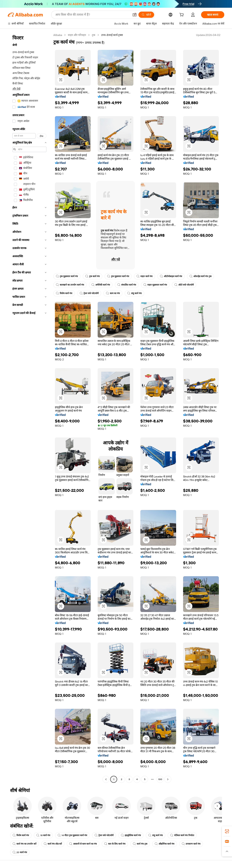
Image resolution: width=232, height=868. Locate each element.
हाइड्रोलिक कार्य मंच (131, 835)
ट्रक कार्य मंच (93, 276)
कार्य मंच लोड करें (53, 844)
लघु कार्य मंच (134, 293)
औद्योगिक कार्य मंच (165, 844)
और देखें (16, 89)
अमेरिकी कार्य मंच (101, 285)
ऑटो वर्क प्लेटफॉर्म (184, 285)
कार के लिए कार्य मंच (115, 844)
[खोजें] (146, 15)
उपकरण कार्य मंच (191, 844)
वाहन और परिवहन (77, 35)
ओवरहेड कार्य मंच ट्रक (200, 276)
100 (160, 779)
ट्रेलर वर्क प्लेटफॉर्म (89, 293)
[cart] (182, 15)
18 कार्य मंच (43, 835)
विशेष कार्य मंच (64, 293)
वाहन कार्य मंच (145, 276)
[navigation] (29, 408)
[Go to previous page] (106, 779)
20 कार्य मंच (20, 852)
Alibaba (58, 35)
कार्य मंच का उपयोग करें (24, 844)
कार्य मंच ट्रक (140, 844)
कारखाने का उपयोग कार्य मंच (70, 285)
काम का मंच (113, 293)
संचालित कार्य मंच (127, 285)
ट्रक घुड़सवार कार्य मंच (67, 276)
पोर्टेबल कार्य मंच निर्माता (182, 835)
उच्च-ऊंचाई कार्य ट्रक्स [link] (112, 35)
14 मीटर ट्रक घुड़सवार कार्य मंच (72, 835)
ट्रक (94, 35)
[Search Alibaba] (92, 15)
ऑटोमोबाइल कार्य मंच (171, 276)
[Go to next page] (168, 779)
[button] (135, 15)
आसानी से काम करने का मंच (83, 844)
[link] (227, 831)
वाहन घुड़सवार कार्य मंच (155, 285)
